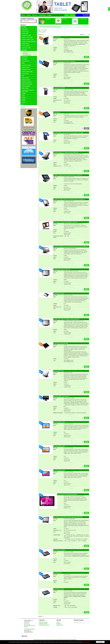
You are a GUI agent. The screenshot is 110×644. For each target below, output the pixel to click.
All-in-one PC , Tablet (26, 48)
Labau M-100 (57, 112)
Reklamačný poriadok (43, 624)
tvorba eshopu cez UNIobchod (57, 640)
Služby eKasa (25, 29)
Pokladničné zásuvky (26, 69)
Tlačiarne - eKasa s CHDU (27, 37)
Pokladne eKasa (25, 31)
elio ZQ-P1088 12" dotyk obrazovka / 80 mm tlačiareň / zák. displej (69, 133)
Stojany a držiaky (25, 78)
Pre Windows (26, 52)
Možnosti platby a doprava (44, 625)
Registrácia (59, 624)
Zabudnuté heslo (60, 625)
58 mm (66, 607)
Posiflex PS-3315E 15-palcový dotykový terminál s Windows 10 (68, 175)
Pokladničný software (26, 35)
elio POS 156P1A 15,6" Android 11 (62, 396)
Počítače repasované (26, 86)
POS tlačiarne (25, 57)
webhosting (65, 640)
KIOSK (23, 63)
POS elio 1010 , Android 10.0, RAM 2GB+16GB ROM (66, 494)
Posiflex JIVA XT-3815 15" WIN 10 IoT (62, 269)
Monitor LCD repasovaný (27, 84)
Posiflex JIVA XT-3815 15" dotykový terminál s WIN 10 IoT (67, 319)
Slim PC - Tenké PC (26, 46)
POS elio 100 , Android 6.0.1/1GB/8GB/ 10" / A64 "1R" (66, 222)
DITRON (24, 100)
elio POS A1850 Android (59, 446)
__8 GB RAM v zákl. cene (81, 535)
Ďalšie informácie (86, 642)
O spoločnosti (42, 15)
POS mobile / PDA (26, 61)
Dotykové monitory (26, 67)
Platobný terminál (26, 44)
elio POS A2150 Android (59, 470)
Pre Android (25, 53)
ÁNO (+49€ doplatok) (71, 606)
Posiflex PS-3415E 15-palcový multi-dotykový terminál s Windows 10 (69, 199)
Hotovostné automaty (26, 65)
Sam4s (23, 96)
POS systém (24, 50)
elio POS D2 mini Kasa (59, 293)
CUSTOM (24, 98)
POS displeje (25, 59)
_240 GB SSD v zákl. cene (70, 539)
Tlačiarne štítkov (25, 74)
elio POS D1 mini (58, 573)
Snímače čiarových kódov (27, 72)
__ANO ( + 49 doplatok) (72, 541)
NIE (65, 236)
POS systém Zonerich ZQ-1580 (61, 343)
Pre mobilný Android (27, 55)
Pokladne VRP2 (25, 33)
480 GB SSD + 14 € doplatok (81, 539)
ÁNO (68, 236)
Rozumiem (100, 642)
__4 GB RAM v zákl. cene (70, 535)
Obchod (23, 15)
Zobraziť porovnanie (57, 27)
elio (23, 104)
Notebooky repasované (27, 82)
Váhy (23, 76)
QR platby (24, 27)
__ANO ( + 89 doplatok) (82, 541)
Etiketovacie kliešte (26, 80)
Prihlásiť (58, 622)
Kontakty (49, 15)
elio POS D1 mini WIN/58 (60, 550)
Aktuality (29, 15)
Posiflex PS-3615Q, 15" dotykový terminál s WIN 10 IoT (66, 152)
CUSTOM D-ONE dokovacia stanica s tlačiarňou (65, 61)
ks (73, 54)
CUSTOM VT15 (57, 37)
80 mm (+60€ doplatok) (73, 607)
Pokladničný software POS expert (29, 42)
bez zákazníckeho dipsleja (70, 413)
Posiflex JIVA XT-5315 (59, 371)
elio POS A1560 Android (59, 422)
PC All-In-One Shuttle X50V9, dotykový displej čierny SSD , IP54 (68, 517)
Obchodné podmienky (43, 622)
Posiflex (24, 102)
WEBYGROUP (74, 640)
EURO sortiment (25, 88)
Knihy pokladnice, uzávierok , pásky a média (28, 91)
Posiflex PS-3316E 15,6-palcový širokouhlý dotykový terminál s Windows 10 (71, 247)
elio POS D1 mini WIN (59, 589)
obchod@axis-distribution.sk (29, 629)
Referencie (35, 15)
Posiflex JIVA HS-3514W (59, 88)
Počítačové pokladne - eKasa (28, 39)
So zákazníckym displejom (81, 413)
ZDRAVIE (24, 94)
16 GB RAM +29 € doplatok (78, 536)
